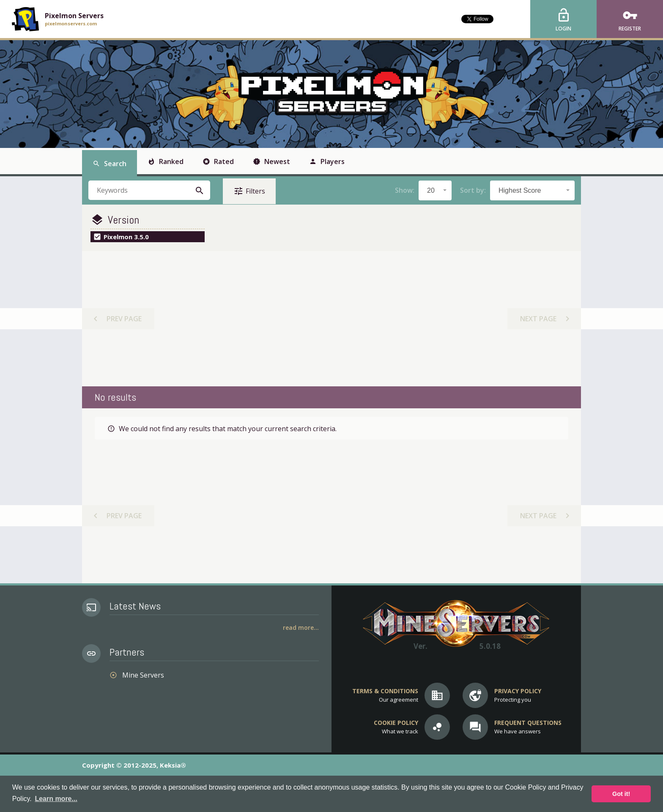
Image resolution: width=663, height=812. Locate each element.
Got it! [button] (621, 794)
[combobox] (435, 190)
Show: (405, 190)
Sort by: (473, 190)
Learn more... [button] (56, 799)
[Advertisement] (331, 319)
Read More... (301, 627)
